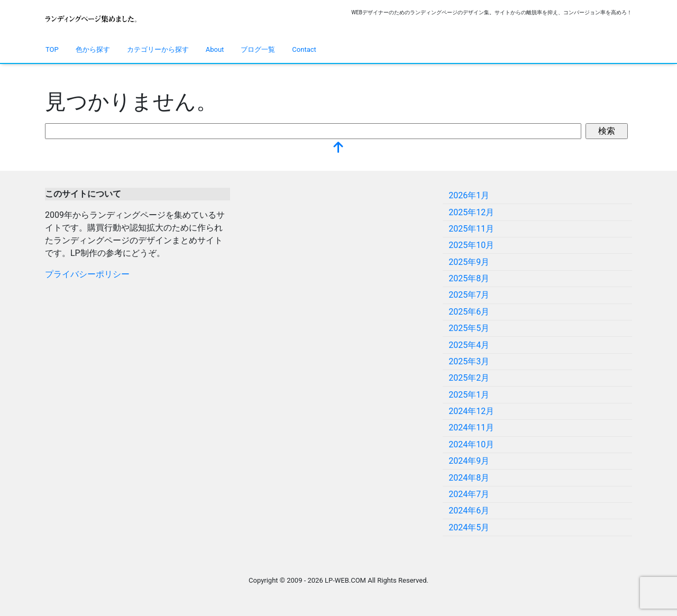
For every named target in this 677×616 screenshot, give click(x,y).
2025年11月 (471, 229)
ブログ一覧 (258, 49)
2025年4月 (469, 345)
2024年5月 (469, 527)
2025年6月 (469, 312)
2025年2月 (469, 378)
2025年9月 (469, 262)
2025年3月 (469, 361)
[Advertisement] (338, 262)
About (215, 49)
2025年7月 (469, 295)
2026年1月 (469, 195)
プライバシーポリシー (87, 274)
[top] (338, 149)
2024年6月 (469, 511)
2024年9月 (469, 461)
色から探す (93, 49)
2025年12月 (471, 212)
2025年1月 (469, 395)
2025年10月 (471, 245)
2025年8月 (469, 278)
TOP (52, 49)
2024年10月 (471, 444)
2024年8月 (469, 478)
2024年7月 (469, 494)
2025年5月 (469, 328)
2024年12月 (471, 411)
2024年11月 (471, 427)
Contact (304, 49)
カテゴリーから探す (158, 49)
